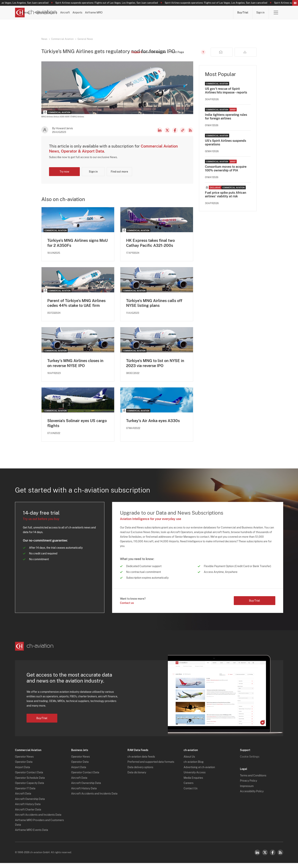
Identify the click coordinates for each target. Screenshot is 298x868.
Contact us (127, 610)
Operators (120, 13)
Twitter (265, 857)
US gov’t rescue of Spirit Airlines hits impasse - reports (226, 97)
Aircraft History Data (28, 809)
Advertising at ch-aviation (199, 772)
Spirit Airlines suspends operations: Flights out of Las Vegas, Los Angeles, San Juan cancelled (110, 3)
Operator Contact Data (29, 777)
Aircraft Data (23, 799)
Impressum (247, 791)
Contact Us (191, 793)
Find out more (119, 178)
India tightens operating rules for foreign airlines (226, 123)
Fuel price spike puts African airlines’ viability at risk (226, 201)
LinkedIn (160, 137)
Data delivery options (140, 772)
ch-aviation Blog (194, 767)
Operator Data (24, 767)
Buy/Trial (243, 13)
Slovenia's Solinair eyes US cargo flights (77, 430)
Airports (191, 13)
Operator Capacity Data (30, 788)
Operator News (24, 762)
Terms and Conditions (253, 780)
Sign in (260, 13)
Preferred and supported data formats (151, 767)
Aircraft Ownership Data (30, 804)
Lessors (144, 13)
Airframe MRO (218, 13)
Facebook (175, 137)
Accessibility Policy (252, 796)
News (97, 13)
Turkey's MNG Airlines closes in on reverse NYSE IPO (75, 370)
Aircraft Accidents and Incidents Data (38, 820)
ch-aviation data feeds (141, 762)
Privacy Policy (248, 786)
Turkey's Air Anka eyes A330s (153, 428)
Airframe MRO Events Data (32, 835)
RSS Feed (190, 137)
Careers (189, 788)
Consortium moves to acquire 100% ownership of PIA (226, 175)
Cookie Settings (250, 762)
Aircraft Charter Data (28, 815)
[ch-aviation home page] (36, 13)
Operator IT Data (25, 793)
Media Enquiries (193, 783)
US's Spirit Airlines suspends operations (226, 149)
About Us (189, 762)
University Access (195, 777)
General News (85, 39)
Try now (64, 178)
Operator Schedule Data (30, 783)
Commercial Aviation (62, 39)
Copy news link (183, 137)
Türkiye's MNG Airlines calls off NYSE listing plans (154, 310)
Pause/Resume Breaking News (295, 3)
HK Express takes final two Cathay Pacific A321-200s (150, 250)
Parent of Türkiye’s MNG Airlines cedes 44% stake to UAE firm (76, 310)
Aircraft (167, 13)
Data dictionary (137, 777)
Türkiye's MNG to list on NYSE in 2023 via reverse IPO (155, 370)
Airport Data (22, 772)
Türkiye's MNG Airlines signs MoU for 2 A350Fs (77, 250)
